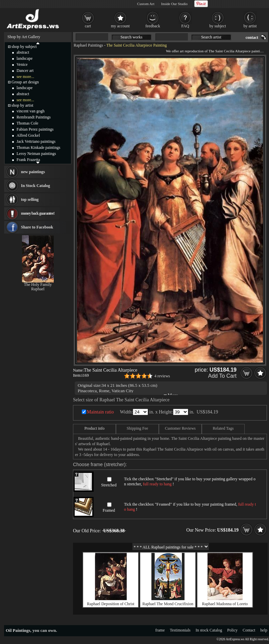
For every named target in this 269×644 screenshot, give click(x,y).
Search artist (211, 37)
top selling (30, 199)
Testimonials (180, 630)
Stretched (109, 485)
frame (160, 630)
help (264, 630)
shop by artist (22, 105)
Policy (232, 630)
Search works (132, 37)
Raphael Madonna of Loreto (225, 604)
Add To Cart (222, 376)
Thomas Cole (27, 123)
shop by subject (24, 47)
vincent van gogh (31, 111)
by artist (250, 26)
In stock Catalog (209, 630)
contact (252, 37)
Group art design (25, 82)
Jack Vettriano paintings (36, 141)
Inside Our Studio (174, 4)
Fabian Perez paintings (35, 129)
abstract (23, 52)
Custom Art (146, 4)
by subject (218, 26)
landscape (25, 58)
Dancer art (25, 71)
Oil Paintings (18, 630)
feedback (153, 26)
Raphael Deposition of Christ (111, 604)
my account (120, 26)
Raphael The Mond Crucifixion (168, 604)
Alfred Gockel (28, 135)
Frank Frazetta (28, 160)
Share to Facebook (37, 227)
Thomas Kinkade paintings (38, 147)
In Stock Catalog (35, 186)
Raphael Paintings (88, 45)
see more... (25, 77)
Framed (109, 510)
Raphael (38, 289)
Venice (22, 64)
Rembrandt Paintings (34, 117)
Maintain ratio (100, 412)
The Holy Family (38, 285)
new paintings (33, 172)
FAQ (185, 26)
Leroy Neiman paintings (36, 154)
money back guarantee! (38, 213)
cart (88, 26)
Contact (249, 630)
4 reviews (162, 376)
